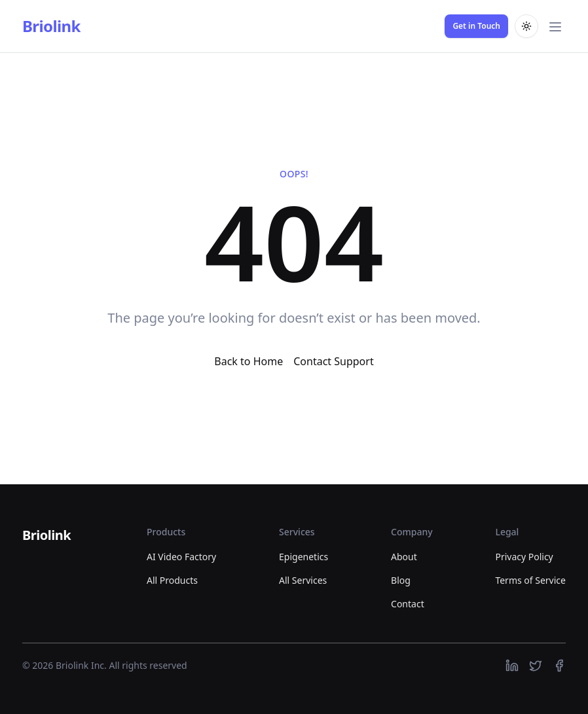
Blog (401, 580)
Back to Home (248, 361)
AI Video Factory (181, 557)
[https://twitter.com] (536, 666)
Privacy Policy (524, 557)
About (404, 557)
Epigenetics (303, 557)
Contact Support (333, 361)
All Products (172, 580)
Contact (408, 604)
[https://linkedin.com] (512, 666)
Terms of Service (530, 580)
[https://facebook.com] (559, 666)
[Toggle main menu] (555, 26)
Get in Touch (476, 26)
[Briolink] (46, 536)
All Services (303, 580)
